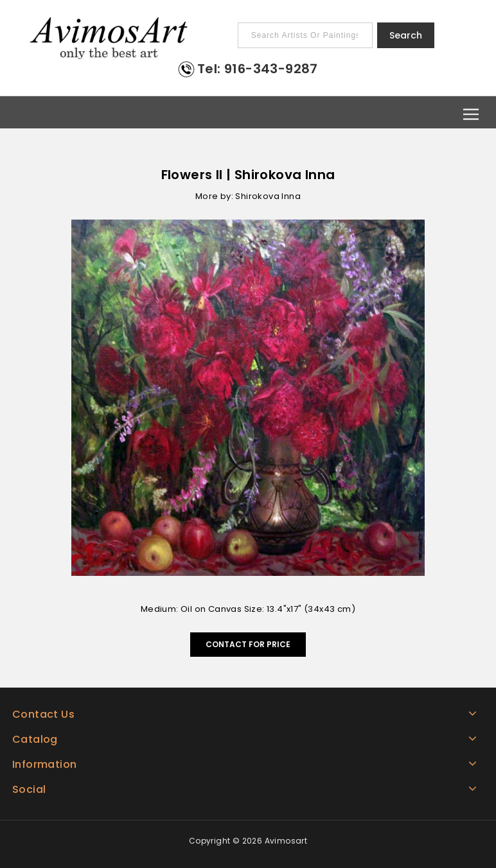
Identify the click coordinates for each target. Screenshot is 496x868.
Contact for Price (248, 644)
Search (406, 35)
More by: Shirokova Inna (248, 196)
